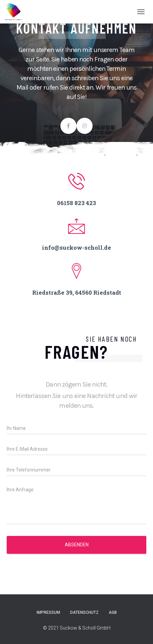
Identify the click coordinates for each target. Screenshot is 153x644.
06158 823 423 (76, 203)
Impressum (48, 612)
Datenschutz (84, 612)
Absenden (77, 545)
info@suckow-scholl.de (76, 247)
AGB (113, 612)
